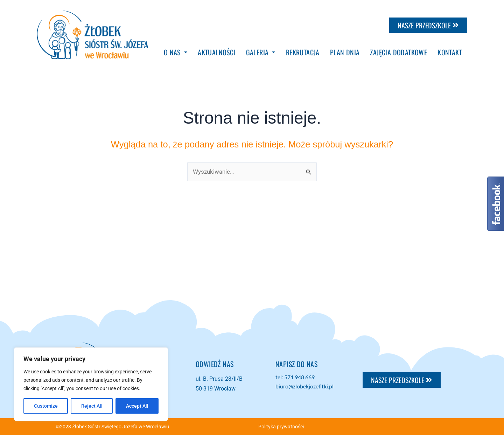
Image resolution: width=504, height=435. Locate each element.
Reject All (92, 406)
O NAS (176, 52)
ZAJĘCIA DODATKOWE (398, 52)
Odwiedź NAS (215, 364)
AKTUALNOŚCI (216, 52)
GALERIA (261, 52)
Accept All (137, 406)
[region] (91, 384)
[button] (176, 52)
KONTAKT (450, 52)
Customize (46, 406)
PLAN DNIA (345, 52)
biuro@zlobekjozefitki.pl (304, 386)
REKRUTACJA (303, 52)
